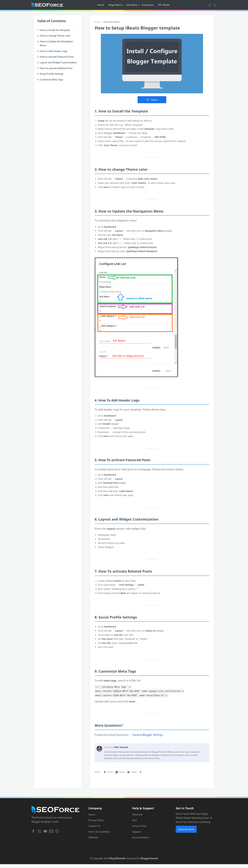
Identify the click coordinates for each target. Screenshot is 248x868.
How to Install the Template (55, 31)
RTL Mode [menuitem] (164, 5)
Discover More (186, 833)
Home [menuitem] (101, 5)
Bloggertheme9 (149, 862)
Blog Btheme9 (117, 862)
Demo (152, 101)
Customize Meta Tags (51, 80)
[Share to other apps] (141, 773)
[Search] (215, 5)
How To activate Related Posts (56, 69)
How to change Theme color (55, 37)
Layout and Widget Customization (58, 63)
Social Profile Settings (52, 75)
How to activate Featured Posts (57, 58)
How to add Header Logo (54, 52)
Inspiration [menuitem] (148, 5)
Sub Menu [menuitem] (132, 5)
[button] (210, 5)
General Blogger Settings (148, 736)
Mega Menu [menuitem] (115, 5)
